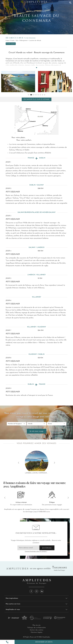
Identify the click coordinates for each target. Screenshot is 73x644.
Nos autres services (13, 604)
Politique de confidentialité (37, 628)
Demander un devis (44, 642)
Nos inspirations (12, 598)
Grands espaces (11, 44)
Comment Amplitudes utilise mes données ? (36, 551)
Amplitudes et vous (13, 610)
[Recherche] (70, 3)
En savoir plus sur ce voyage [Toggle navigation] (37, 99)
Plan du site (36, 625)
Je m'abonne (47, 548)
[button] (7, 642)
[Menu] (3, 3)
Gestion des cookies (36, 630)
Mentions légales (37, 632)
